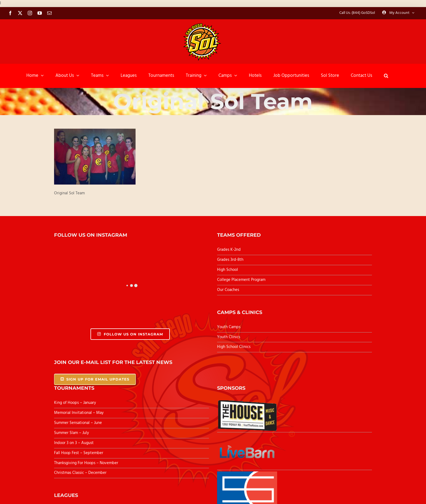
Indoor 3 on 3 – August (74, 443)
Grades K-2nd (229, 250)
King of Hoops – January (75, 403)
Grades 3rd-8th (230, 260)
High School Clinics (234, 347)
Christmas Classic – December (80, 473)
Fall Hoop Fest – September (79, 453)
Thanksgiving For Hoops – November (86, 463)
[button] (386, 76)
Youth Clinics (229, 337)
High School (228, 270)
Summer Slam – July (72, 433)
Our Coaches (228, 290)
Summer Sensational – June (79, 423)
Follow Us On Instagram (130, 334)
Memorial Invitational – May (79, 413)
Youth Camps (229, 327)
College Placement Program (241, 280)
